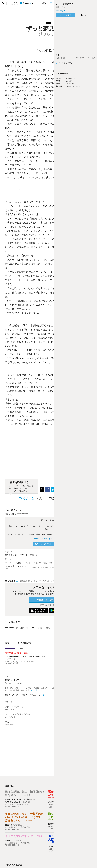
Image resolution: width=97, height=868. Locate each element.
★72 (50, 827)
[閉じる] (35, 482)
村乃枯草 (9, 555)
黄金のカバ (10, 825)
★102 (7, 661)
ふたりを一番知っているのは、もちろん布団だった (25, 657)
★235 (7, 804)
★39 (50, 807)
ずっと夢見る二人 (13, 510)
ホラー (14, 804)
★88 (7, 843)
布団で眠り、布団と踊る (16, 653)
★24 (50, 849)
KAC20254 (9, 628)
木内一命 (34, 555)
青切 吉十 (20, 825)
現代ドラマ (15, 827)
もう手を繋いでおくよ (19, 836)
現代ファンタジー (17, 661)
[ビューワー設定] (44, 3)
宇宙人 (47, 628)
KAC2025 (20, 649)
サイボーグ (31, 628)
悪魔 (40, 628)
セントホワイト (21, 555)
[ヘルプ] (17, 581)
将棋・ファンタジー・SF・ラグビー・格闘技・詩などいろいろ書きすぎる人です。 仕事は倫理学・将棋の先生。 (35, 689)
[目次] (51, 3)
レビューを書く (66, 15)
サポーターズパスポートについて (48, 539)
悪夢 (22, 628)
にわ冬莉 (26, 802)
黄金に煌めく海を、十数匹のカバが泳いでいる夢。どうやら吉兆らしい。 (24, 817)
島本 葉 (19, 841)
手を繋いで (10, 841)
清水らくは (48, 529)
